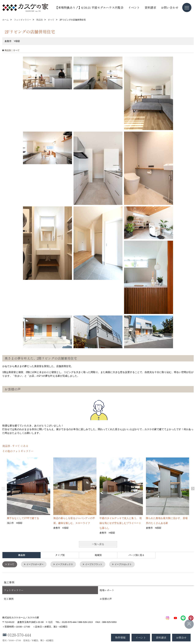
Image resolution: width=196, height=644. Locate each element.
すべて (11, 565)
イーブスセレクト (129, 565)
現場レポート (107, 590)
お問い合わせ (170, 7)
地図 (50, 622)
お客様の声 (106, 599)
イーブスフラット (98, 565)
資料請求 (150, 7)
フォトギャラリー (14, 590)
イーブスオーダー (36, 565)
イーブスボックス (67, 565)
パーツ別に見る (136, 555)
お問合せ (181, 637)
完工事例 (9, 599)
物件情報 (120, 637)
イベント (134, 7)
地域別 (98, 555)
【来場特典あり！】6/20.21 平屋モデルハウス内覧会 (89, 7)
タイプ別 (60, 555)
